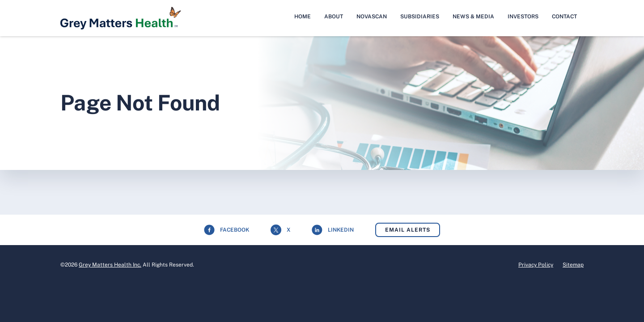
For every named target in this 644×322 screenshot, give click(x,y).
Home (303, 17)
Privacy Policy (536, 265)
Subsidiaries (420, 17)
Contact (564, 17)
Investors (523, 17)
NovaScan (372, 17)
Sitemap (573, 265)
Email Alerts (408, 230)
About (334, 17)
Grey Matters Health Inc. (110, 265)
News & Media (473, 17)
